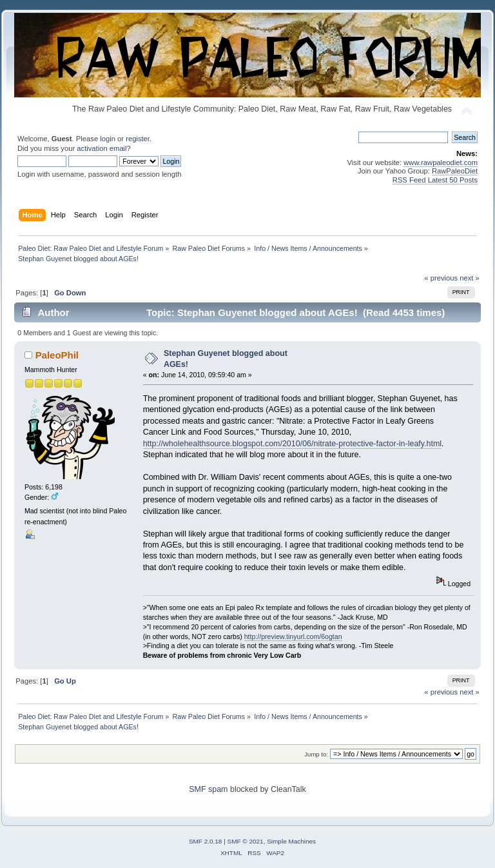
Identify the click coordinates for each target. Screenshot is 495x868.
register (138, 139)
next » (470, 278)
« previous (441, 278)
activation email (102, 148)
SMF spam (208, 789)
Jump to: (316, 754)
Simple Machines (291, 841)
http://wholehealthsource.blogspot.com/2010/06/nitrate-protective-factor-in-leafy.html (292, 444)
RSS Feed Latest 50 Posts (435, 180)
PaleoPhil (57, 355)
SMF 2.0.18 (206, 841)
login (108, 139)
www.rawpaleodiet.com (441, 163)
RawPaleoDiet (455, 171)
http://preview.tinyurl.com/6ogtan (293, 636)
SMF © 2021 (246, 841)
